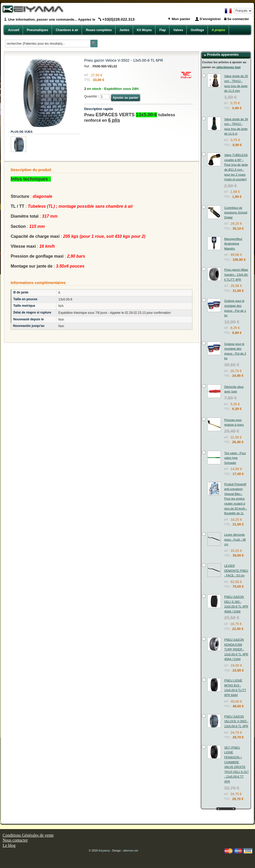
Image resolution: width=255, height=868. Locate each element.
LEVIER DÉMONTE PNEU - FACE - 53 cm (236, 571)
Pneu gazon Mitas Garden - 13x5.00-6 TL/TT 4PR (236, 274)
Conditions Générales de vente (28, 835)
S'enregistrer (210, 19)
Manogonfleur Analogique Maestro (233, 244)
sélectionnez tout (228, 67)
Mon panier (181, 19)
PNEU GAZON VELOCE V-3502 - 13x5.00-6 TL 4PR (236, 721)
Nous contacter (15, 840)
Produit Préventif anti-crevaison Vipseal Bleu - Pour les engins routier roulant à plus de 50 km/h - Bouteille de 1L (236, 499)
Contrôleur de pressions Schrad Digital (236, 213)
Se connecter (238, 19)
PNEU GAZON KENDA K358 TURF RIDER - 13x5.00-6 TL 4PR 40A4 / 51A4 (236, 649)
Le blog (9, 845)
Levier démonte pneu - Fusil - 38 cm (235, 539)
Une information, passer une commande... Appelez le (71, 19)
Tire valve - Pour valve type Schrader (235, 458)
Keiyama (104, 850)
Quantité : (92, 96)
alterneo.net (131, 850)
